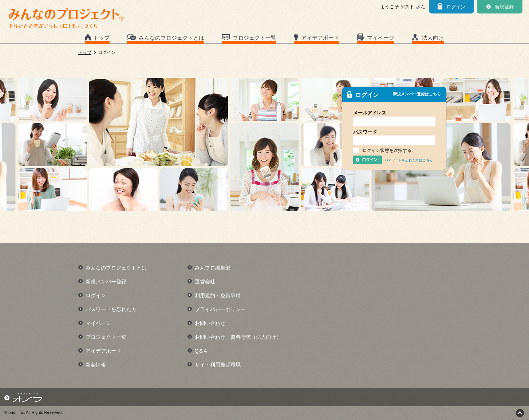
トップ (101, 38)
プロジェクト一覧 (254, 38)
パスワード (365, 132)
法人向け (433, 38)
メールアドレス (370, 113)
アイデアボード (320, 38)
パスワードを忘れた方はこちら (409, 160)
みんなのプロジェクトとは (171, 38)
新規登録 (504, 7)
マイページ (381, 38)
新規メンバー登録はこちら (417, 94)
